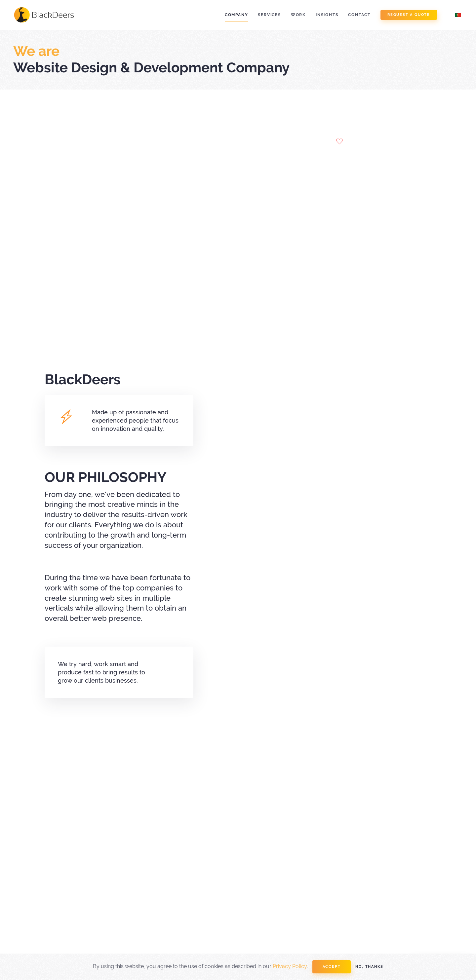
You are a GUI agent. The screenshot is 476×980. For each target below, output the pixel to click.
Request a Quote (409, 15)
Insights (327, 15)
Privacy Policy (290, 966)
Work (298, 15)
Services (269, 15)
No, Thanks (369, 967)
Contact (359, 15)
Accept (332, 967)
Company (237, 15)
